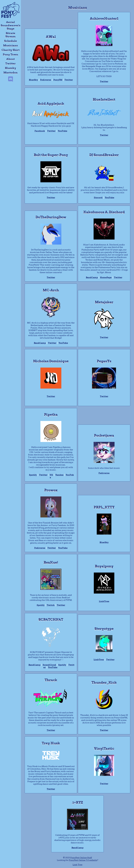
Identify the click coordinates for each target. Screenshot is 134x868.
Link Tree (78, 865)
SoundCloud (49, 665)
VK (51, 475)
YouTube (62, 131)
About (10, 59)
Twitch (51, 605)
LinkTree (104, 601)
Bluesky (10, 68)
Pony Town (10, 54)
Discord (98, 198)
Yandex (59, 475)
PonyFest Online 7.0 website (83, 860)
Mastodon (11, 73)
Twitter (10, 63)
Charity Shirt (10, 50)
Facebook (40, 131)
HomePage (106, 277)
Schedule (10, 41)
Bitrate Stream (10, 35)
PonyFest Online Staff (81, 858)
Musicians (10, 45)
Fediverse (46, 80)
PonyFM (58, 80)
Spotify (33, 475)
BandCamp (92, 277)
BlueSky (33, 80)
